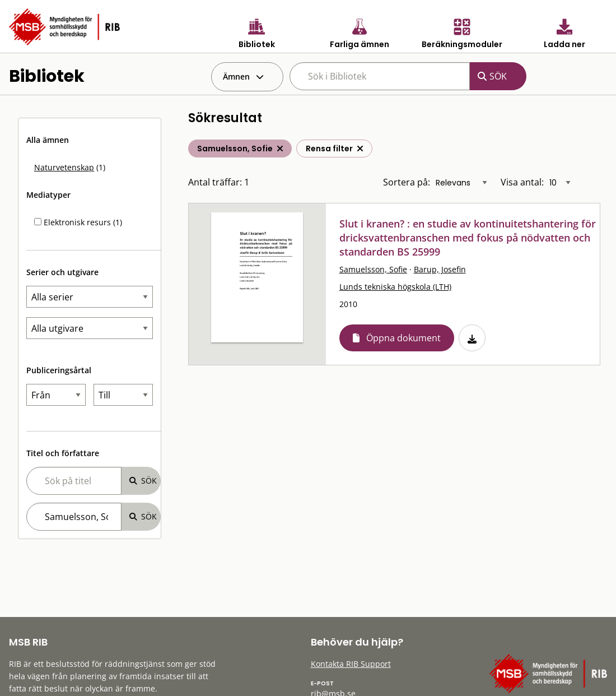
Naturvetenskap (64, 167)
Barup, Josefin (440, 269)
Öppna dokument (403, 338)
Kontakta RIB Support (351, 664)
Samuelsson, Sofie (373, 269)
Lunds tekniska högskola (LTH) (395, 287)
